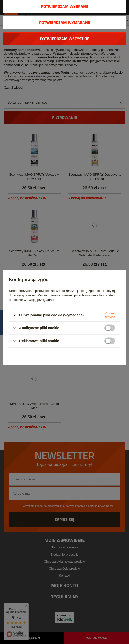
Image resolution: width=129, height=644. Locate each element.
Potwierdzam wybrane (65, 6)
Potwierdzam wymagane (65, 22)
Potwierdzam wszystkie (65, 39)
